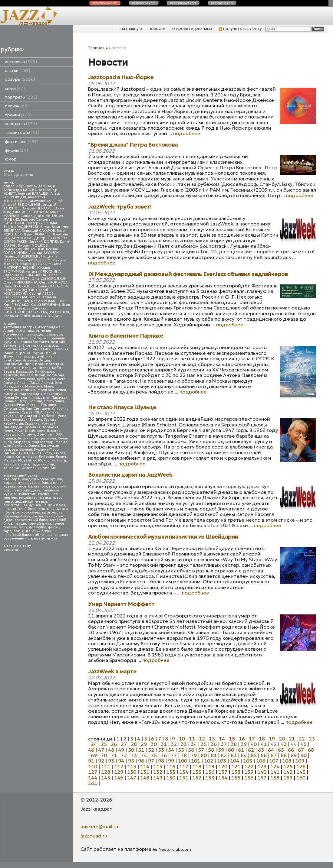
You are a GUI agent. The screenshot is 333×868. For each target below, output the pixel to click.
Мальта (61, 442)
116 (171, 766)
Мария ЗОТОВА (33, 264)
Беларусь (54, 334)
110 (93, 766)
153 (210, 778)
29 (144, 744)
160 (301, 778)
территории (22, 133)
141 (275, 772)
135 (197, 772)
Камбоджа (45, 372)
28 (134, 744)
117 (184, 766)
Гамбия (10, 453)
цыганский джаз (36, 531)
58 (211, 750)
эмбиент (40, 535)
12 (202, 739)
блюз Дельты (29, 486)
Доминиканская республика (28, 357)
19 (272, 739)
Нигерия (10, 394)
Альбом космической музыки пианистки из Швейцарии (163, 537)
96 (141, 761)
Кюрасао (22, 442)
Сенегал (10, 409)
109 (300, 761)
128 (106, 772)
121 (236, 766)
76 (164, 755)
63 (261, 750)
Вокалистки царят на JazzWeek (130, 475)
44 (294, 744)
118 (197, 766)
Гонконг (10, 353)
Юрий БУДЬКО (16, 305)
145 (106, 778)
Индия (44, 360)
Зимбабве (12, 360)
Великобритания (35, 342)
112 (119, 766)
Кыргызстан (57, 379)
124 (275, 766)
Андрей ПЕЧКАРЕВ (38, 208)
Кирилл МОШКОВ (33, 246)
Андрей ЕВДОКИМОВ (22, 205)
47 (101, 750)
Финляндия (13, 427)
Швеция (54, 431)
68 (311, 750)
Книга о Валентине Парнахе (126, 336)
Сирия (24, 464)
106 (261, 761)
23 (312, 739)
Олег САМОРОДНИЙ (49, 279)
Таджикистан (43, 464)
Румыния (49, 405)
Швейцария (35, 431)
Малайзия (34, 386)
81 (214, 755)
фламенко (38, 527)
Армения (43, 331)
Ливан (22, 383)
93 (111, 761)
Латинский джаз (26, 490)
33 (184, 744)
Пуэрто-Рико (14, 405)
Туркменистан (15, 420)
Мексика (28, 390)
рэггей (37, 516)
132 (158, 772)
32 (174, 744)
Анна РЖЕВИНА (35, 212)
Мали (48, 386)
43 (284, 744)
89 (294, 755)
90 (304, 755)
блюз (8, 175)
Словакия (60, 409)
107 (274, 761)
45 (304, 744)
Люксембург (52, 383)
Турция (36, 420)
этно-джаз (48, 538)
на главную (131, 29)
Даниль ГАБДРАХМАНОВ (48, 312)
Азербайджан (50, 327)
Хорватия (50, 427)
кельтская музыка (53, 509)
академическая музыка (42, 479)
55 (181, 750)
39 (244, 744)
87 (274, 755)
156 (249, 778)
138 (236, 772)
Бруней (26, 450)
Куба (41, 379)
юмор (11, 159)
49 (121, 750)
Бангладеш (35, 334)
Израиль (30, 360)
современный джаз (20, 538)
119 (210, 766)
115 (158, 766)
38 (234, 744)
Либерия (46, 457)
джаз (19, 175)
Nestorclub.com (175, 849)
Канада (27, 375)
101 (196, 761)
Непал (61, 390)
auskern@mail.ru (99, 826)
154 (223, 778)
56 (191, 750)
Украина (32, 424)
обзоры (20, 79)
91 (91, 761)
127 (93, 772)
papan (9, 186)
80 (204, 755)
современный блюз (31, 520)
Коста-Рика (25, 379)
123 (262, 766)
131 (145, 772)
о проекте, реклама (192, 29)
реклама (11, 550)
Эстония (28, 434)
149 (158, 778)
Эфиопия (45, 434)
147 (132, 778)
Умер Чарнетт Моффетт (121, 604)
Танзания (12, 468)
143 (301, 772)
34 (194, 744)
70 (104, 755)
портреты (21, 97)
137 (223, 772)
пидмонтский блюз (20, 509)
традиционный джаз (33, 524)
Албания (32, 446)
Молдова (46, 390)
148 (145, 778)
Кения (63, 438)
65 (281, 750)
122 (249, 766)
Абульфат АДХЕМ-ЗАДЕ (37, 186)
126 (301, 766)
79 (194, 755)
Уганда (50, 420)
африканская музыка (21, 483)
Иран (40, 364)
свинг (49, 516)
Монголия (47, 460)
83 (234, 755)
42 (274, 744)
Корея (9, 379)
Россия (33, 405)
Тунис (61, 416)
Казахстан (25, 372)
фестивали (22, 142)
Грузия (38, 353)
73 (134, 755)
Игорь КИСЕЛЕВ (17, 316)
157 (262, 778)
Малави (10, 460)
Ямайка (10, 438)
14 (222, 739)
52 (151, 750)
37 (224, 744)
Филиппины (31, 468)
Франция (32, 427)
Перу (23, 401)
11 (192, 739)
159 (288, 778)
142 (288, 772)
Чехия (8, 431)
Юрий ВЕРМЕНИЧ (45, 305)
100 (183, 761)
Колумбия (55, 375)
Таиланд (52, 412)
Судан (27, 412)
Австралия (12, 327)
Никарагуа (53, 394)
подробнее (187, 133)
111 (106, 766)
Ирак (29, 364)
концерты (21, 124)
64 (271, 750)
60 (231, 750)
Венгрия (58, 342)
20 (282, 739)
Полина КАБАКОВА (53, 286)
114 (145, 766)
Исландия (12, 368)
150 (171, 778)
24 (94, 744)
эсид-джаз (58, 535)
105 (248, 761)
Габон (24, 349)
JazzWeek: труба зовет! (120, 207)
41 (264, 744)
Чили (19, 431)
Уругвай (48, 424)
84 (244, 755)
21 (292, 739)
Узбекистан (13, 424)
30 (154, 744)
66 (291, 750)
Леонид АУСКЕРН (44, 253)
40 (254, 744)
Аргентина (25, 331)
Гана (35, 349)
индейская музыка (35, 498)
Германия (60, 349)
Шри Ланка (13, 446)
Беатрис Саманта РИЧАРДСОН (27, 221)
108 (287, 761)
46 (91, 750)
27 (124, 744)
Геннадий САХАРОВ (38, 231)
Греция (25, 353)
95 (131, 761)
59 (221, 750)
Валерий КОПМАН (43, 223)
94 (121, 761)
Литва (34, 383)
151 (184, 778)
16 (242, 739)
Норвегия (41, 398)
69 (94, 755)
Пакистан (59, 398)
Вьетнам (10, 349)
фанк (23, 527)
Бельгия (10, 338)
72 (124, 755)
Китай (40, 375)
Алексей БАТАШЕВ (33, 194)
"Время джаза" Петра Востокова (133, 145)
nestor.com (105, 3)
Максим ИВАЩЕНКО (34, 260)
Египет (60, 453)
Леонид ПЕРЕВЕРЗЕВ (21, 256)
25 (104, 744)
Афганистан (13, 334)
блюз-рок (50, 486)
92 (101, 761)
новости (157, 29)
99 (171, 761)
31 (164, 744)
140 (262, 772)
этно (29, 175)
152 (197, 778)
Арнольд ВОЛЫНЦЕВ (39, 216)
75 (154, 755)
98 (161, 761)
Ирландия (55, 364)
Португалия (54, 401)
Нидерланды (31, 394)
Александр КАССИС (20, 190)
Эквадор (11, 434)
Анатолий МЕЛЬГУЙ (46, 201)
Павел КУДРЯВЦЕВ (19, 286)
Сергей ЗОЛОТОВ (19, 290)
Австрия (30, 327)
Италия (44, 368)
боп (7, 490)
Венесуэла (12, 346)
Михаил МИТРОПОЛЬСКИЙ (32, 266)
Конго (9, 457)
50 (131, 750)
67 (301, 750)
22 (302, 739)
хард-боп (12, 531)
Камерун (11, 375)
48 (111, 750)
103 (222, 761)
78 (184, 755)
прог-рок (12, 512)
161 (93, 783)
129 (119, 772)
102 (209, 761)
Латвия (9, 383)
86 (264, 755)
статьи (18, 71)
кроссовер (31, 512)
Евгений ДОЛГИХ (44, 242)
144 (93, 778)
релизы (17, 106)
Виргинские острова (40, 346)
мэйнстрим (27, 494)
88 (284, 755)
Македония (13, 386)
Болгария (38, 338)
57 (201, 750)
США (38, 412)
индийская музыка (31, 502)
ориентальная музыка (22, 505)
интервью (21, 62)
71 (114, 755)
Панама (10, 401)
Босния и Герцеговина (37, 438)
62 (251, 750)
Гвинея (23, 453)
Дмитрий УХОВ (47, 238)
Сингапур (42, 409)
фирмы (16, 150)
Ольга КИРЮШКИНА (20, 282)
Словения (12, 412)
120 (223, 766)
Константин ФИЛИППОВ (24, 249)
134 (184, 772)
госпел (44, 494)
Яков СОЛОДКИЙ (47, 316)
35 (204, 744)
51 (141, 750)
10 (182, 739)
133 (171, 772)
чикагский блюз (17, 535)
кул (63, 486)
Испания (29, 368)
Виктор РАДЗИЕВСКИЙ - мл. (27, 227)
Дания (51, 353)
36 (214, 744)
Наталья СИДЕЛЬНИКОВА (25, 275)
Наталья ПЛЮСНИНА (43, 272)
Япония (49, 468)
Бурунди (11, 342)
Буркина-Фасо (46, 450)
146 (119, 778)
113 (132, 766)
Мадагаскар (43, 442)
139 (249, 772)
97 (151, 761)
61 (241, 750)
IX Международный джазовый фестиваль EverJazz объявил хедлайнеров (188, 274)
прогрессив (52, 512)
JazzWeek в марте (112, 672)
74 (144, 755)
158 (275, 778)
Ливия (61, 457)
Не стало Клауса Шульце (122, 408)
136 (210, 772)
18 (262, 739)
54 (171, 750)
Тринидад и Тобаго (37, 416)
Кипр (8, 442)
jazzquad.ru (94, 836)
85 (254, 755)
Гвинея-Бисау (41, 453)
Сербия (25, 409)
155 (236, 778)
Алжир (9, 331)
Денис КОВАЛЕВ (37, 234)
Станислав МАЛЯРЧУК (22, 297)
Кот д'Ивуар (26, 457)
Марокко (11, 390)
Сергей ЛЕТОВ (41, 294)
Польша (35, 401)
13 (212, 739)
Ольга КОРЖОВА (53, 282)
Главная (96, 48)
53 (161, 750)
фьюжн (54, 527)
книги (15, 88)
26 (114, 744)
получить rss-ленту (240, 29)
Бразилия (57, 338)
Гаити (46, 349)
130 (132, 772)
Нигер (62, 460)
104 (235, 761)
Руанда (10, 464)
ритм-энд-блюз (17, 516)
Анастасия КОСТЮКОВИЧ (24, 199)
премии (18, 115)
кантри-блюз (54, 505)
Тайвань (10, 416)
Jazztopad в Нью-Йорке (121, 78)
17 (252, 739)
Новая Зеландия (17, 398)
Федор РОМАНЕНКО (48, 301)
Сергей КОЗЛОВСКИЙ (26, 292)
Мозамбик (27, 460)
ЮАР (58, 434)
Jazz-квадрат (34, 23)
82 (224, 755)
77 (174, 755)
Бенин (23, 338)
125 (288, 766)
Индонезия (13, 364)
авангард (12, 479)
